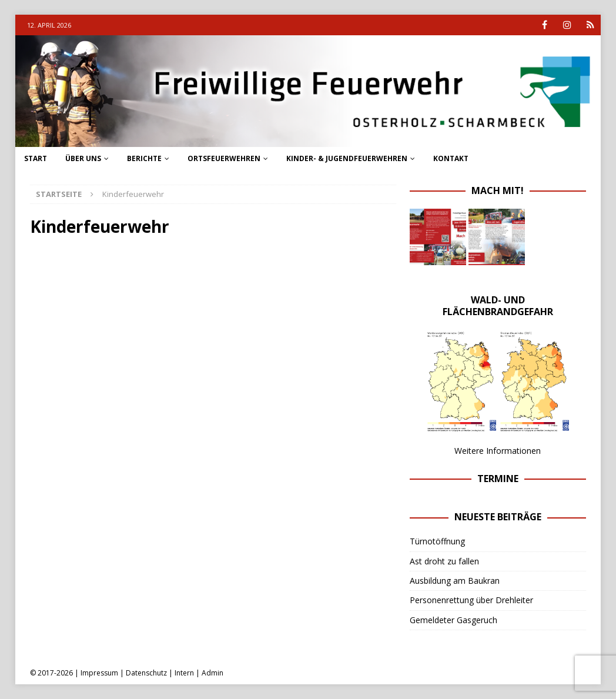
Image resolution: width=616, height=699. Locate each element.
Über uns (83, 158)
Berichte (144, 158)
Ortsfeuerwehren (224, 158)
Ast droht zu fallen (444, 561)
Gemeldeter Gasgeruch (453, 620)
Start (36, 158)
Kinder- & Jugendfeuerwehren (347, 158)
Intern (184, 673)
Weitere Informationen (498, 451)
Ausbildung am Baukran (455, 581)
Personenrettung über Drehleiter (471, 600)
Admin (212, 673)
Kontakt (451, 158)
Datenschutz (146, 673)
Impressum (99, 673)
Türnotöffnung (437, 541)
